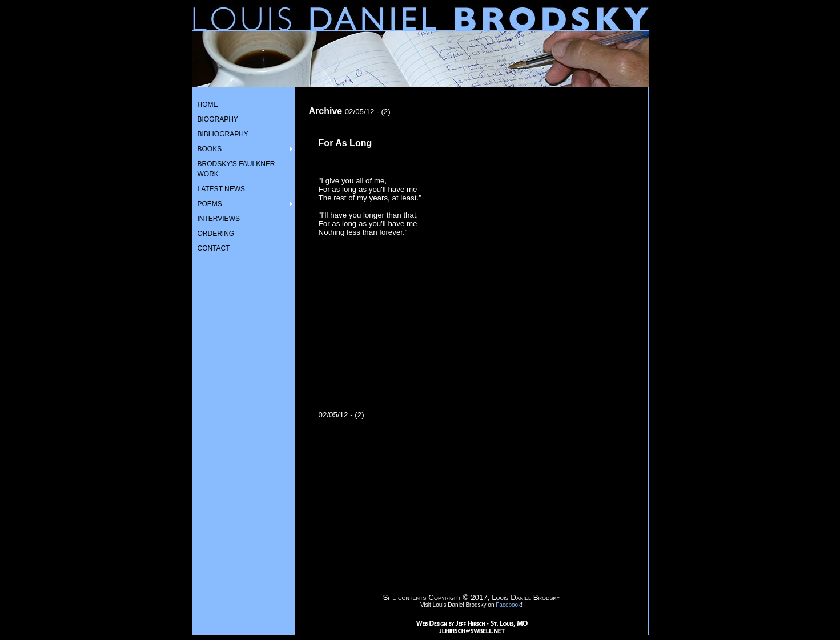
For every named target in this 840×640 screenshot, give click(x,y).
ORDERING (216, 234)
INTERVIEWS (219, 219)
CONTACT (214, 248)
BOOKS (210, 149)
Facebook (508, 605)
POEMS (210, 204)
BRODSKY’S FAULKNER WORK (236, 169)
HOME (208, 104)
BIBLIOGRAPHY (223, 134)
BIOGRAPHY (218, 119)
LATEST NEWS (222, 189)
